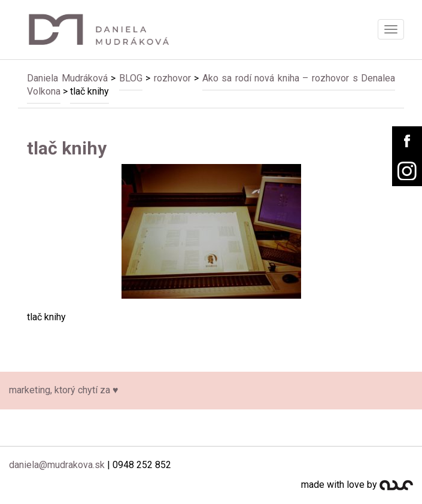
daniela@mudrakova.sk (57, 465)
